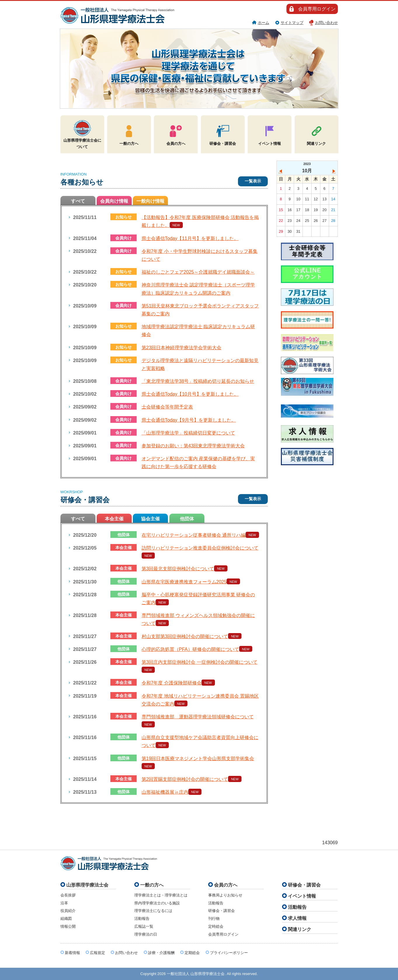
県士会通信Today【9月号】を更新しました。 (189, 420)
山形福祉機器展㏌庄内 (165, 792)
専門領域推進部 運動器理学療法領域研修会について (198, 717)
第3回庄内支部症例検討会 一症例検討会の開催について (200, 662)
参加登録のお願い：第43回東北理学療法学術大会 (193, 446)
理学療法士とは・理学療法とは (161, 895)
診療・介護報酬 (161, 953)
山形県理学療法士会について (82, 134)
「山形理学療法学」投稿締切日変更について (188, 433)
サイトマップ (292, 23)
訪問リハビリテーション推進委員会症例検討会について (200, 548)
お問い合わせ (326, 23)
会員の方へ (176, 134)
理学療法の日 (146, 934)
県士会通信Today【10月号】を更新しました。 (190, 394)
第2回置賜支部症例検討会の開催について (185, 779)
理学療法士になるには (153, 911)
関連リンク (316, 134)
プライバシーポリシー (229, 953)
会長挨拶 (68, 895)
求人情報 (297, 918)
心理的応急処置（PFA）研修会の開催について (190, 649)
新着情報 (72, 953)
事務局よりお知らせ (225, 895)
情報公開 (68, 926)
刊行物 (214, 919)
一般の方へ (129, 134)
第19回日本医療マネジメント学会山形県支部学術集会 (198, 759)
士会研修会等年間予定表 (167, 407)
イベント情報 (270, 134)
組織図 (66, 919)
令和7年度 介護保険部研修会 (172, 683)
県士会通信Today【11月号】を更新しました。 (190, 238)
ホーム (264, 23)
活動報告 (142, 919)
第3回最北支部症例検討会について (178, 569)
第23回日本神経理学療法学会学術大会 (182, 348)
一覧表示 (253, 181)
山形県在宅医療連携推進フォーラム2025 (184, 582)
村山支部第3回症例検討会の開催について (185, 636)
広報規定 (98, 953)
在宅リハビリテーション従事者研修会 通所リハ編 (194, 535)
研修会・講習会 (223, 134)
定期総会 (192, 953)
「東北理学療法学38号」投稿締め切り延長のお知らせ (198, 381)
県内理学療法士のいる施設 (157, 903)
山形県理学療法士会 (87, 885)
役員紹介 (68, 911)
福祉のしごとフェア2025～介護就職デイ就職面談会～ (198, 272)
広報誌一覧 (144, 926)
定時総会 (216, 926)
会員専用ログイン (317, 9)
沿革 (64, 903)
